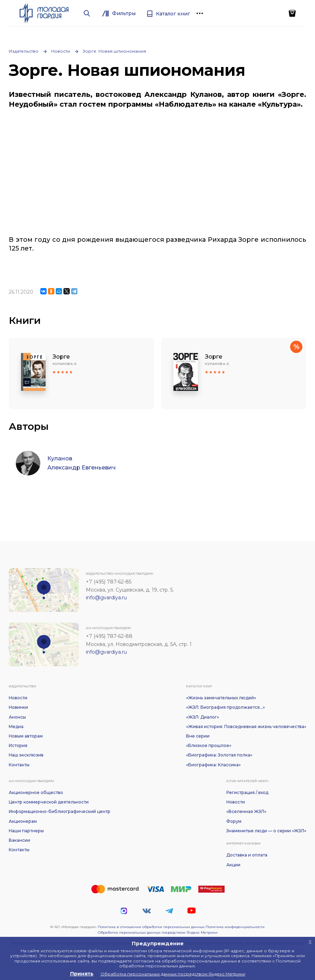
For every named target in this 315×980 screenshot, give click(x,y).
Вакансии (19, 840)
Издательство (24, 51)
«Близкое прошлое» (209, 745)
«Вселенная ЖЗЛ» (246, 811)
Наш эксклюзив (26, 755)
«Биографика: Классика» (213, 765)
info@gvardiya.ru (106, 598)
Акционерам (23, 821)
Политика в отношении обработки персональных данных (151, 927)
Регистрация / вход (247, 792)
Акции (233, 865)
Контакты (19, 765)
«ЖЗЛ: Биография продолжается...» (225, 707)
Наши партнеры (26, 831)
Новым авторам (26, 736)
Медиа (16, 726)
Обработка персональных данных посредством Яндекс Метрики (158, 932)
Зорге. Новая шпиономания (114, 51)
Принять (82, 974)
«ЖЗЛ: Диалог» (203, 717)
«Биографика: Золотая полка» (219, 755)
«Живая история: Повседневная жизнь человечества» (246, 726)
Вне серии (198, 736)
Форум (234, 821)
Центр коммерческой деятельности (49, 802)
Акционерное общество (36, 792)
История (18, 745)
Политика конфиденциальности (235, 927)
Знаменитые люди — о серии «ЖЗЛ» (266, 831)
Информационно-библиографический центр (60, 811)
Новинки (18, 707)
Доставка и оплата (247, 855)
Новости (61, 51)
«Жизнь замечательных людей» (221, 698)
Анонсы (17, 717)
